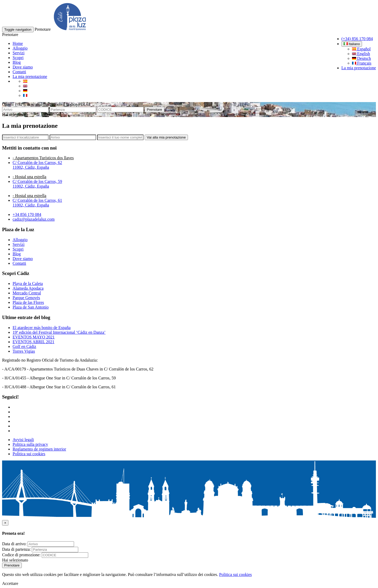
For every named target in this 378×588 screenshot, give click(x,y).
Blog (17, 62)
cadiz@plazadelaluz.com (34, 219)
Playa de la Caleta (28, 284)
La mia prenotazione (359, 68)
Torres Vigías (24, 351)
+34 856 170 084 (27, 214)
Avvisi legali (23, 440)
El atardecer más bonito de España (42, 328)
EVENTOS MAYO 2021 (34, 337)
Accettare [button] (10, 583)
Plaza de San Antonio (31, 307)
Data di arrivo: (14, 544)
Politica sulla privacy (30, 444)
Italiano (352, 44)
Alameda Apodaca (28, 288)
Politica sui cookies (29, 454)
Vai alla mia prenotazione (166, 137)
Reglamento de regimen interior (39, 449)
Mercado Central (27, 293)
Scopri (18, 58)
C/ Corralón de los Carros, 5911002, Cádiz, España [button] (37, 184)
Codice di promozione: (21, 555)
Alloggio (20, 48)
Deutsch (361, 58)
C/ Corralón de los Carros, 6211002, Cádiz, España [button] (37, 165)
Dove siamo (23, 67)
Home (18, 43)
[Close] (5, 523)
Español (361, 49)
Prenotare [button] (43, 29)
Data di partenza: (16, 549)
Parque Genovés (26, 298)
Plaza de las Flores (28, 302)
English (361, 54)
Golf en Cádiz (24, 346)
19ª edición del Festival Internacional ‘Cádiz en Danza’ (59, 332)
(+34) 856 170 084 (357, 39)
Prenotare (154, 110)
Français (362, 63)
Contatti (19, 72)
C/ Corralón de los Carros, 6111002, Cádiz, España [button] (37, 203)
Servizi (19, 53)
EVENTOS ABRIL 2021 (33, 342)
